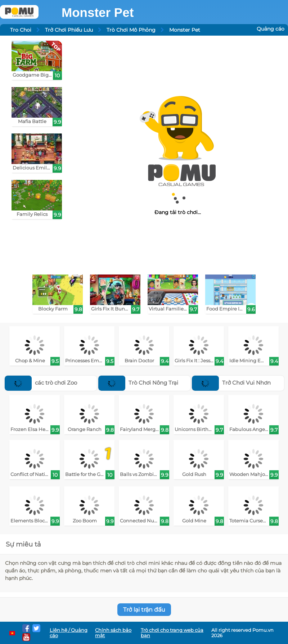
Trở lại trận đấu (144, 610)
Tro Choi (21, 30)
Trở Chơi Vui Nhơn (231, 383)
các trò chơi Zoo (41, 383)
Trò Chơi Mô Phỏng (131, 30)
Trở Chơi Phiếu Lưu (69, 30)
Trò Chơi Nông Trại (138, 383)
